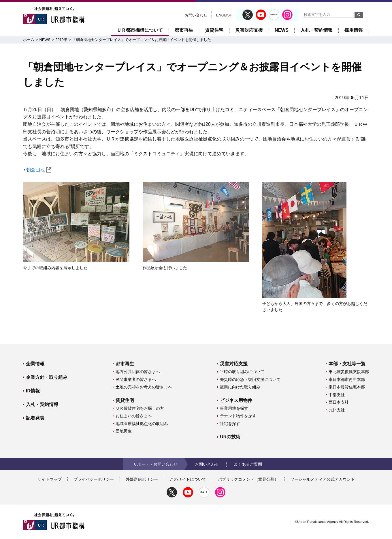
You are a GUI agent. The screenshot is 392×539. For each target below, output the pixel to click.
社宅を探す (230, 424)
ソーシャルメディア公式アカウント (323, 479)
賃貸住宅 (214, 30)
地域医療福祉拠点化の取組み (142, 424)
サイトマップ (50, 479)
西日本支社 (339, 402)
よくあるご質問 (248, 464)
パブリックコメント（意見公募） (248, 479)
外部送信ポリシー (142, 479)
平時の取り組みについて (242, 372)
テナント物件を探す (238, 416)
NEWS (282, 30)
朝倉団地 (39, 170)
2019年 (61, 40)
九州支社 (337, 410)
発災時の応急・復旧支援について (250, 379)
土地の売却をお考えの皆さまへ (144, 387)
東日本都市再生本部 (347, 379)
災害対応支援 (249, 30)
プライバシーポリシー (94, 479)
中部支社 (337, 395)
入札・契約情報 (316, 30)
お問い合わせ (196, 15)
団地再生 (124, 431)
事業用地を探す (234, 408)
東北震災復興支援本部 (349, 372)
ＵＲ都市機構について (140, 30)
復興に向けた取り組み (240, 387)
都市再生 (184, 30)
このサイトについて (188, 479)
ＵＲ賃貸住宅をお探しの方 (140, 408)
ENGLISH (224, 15)
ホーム (29, 40)
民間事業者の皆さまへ (136, 379)
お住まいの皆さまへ (134, 416)
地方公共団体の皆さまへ (138, 372)
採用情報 (354, 30)
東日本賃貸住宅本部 (347, 387)
